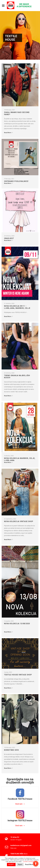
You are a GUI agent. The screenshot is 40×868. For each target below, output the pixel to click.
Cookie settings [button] (28, 862)
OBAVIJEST (9, 238)
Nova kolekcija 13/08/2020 (17, 624)
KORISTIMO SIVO (11, 750)
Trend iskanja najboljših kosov (17, 377)
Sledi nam (19, 804)
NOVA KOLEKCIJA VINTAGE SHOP (19, 521)
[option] (20, 35)
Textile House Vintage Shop (18, 675)
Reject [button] (20, 864)
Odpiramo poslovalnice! (16, 181)
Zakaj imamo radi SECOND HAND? (17, 113)
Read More (9, 133)
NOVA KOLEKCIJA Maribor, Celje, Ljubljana (20, 459)
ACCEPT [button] (11, 864)
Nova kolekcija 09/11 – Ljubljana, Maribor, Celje (17, 307)
